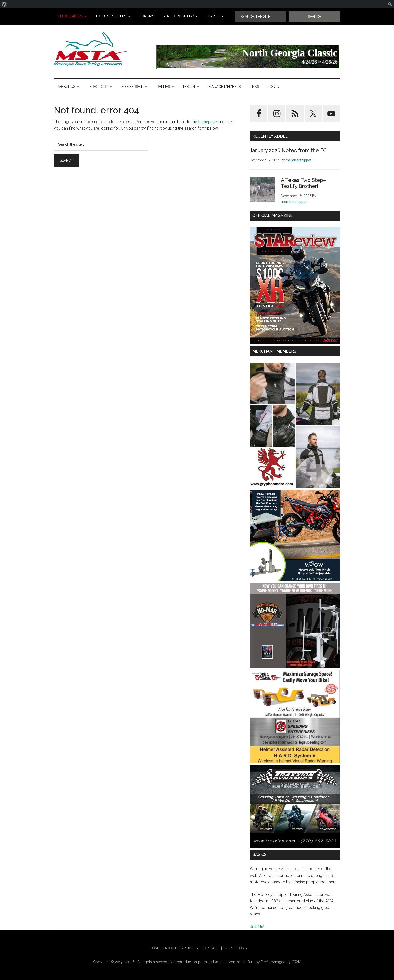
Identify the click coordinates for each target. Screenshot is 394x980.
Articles (189, 948)
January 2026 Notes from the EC (288, 150)
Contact (211, 948)
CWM (296, 962)
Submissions (235, 948)
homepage (208, 122)
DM (264, 962)
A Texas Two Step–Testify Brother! (303, 183)
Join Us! (257, 927)
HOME (155, 948)
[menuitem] (4, 4)
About (171, 948)
